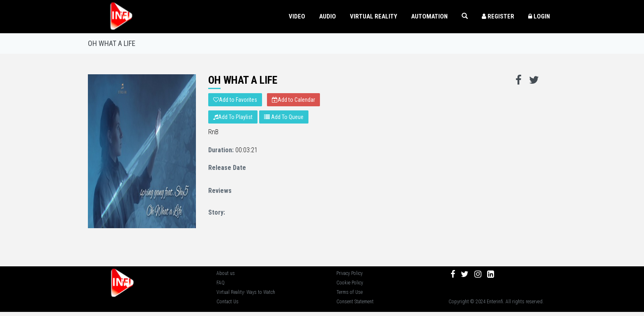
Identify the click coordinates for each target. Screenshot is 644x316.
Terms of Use (350, 292)
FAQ (221, 283)
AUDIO (328, 16)
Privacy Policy (350, 273)
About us (226, 273)
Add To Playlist (233, 117)
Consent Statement (355, 302)
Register (498, 16)
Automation (429, 16)
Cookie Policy (350, 283)
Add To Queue (284, 117)
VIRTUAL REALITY (374, 16)
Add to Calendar (293, 100)
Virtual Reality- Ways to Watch (246, 292)
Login (539, 16)
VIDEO (297, 16)
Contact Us (228, 302)
